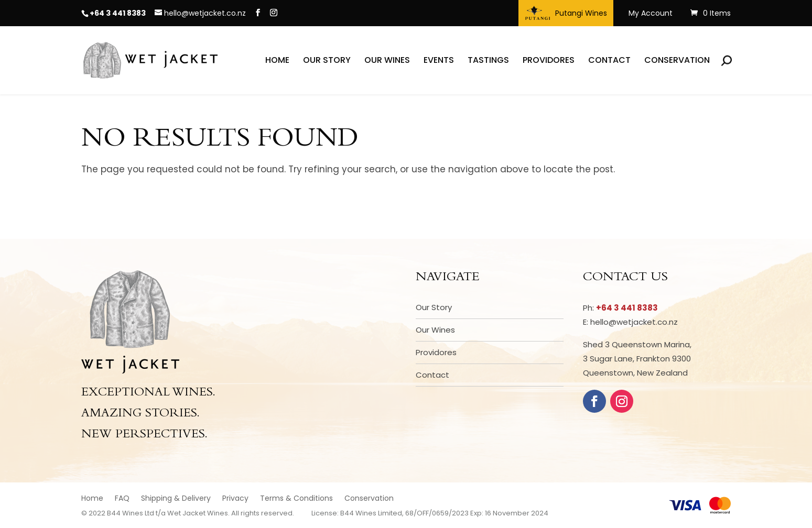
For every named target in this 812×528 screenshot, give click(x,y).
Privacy (235, 499)
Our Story (327, 61)
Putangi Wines (566, 13)
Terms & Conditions (296, 499)
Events (439, 61)
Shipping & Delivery (176, 499)
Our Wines (387, 61)
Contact (609, 61)
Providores (549, 61)
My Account (651, 14)
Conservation (677, 61)
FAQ (122, 499)
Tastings (488, 61)
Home (277, 61)
